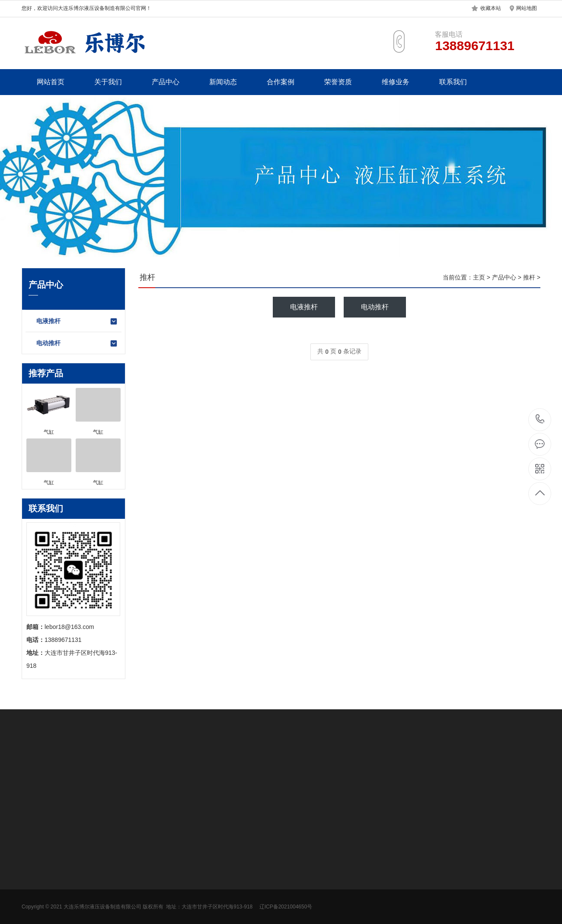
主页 (479, 277)
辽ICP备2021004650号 (286, 907)
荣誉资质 (338, 82)
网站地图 (527, 8)
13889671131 (540, 419)
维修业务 (396, 82)
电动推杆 (77, 343)
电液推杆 (77, 321)
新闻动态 (223, 82)
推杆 (529, 277)
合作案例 (281, 82)
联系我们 (453, 82)
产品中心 (166, 82)
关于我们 (108, 82)
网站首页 (51, 82)
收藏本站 (491, 8)
